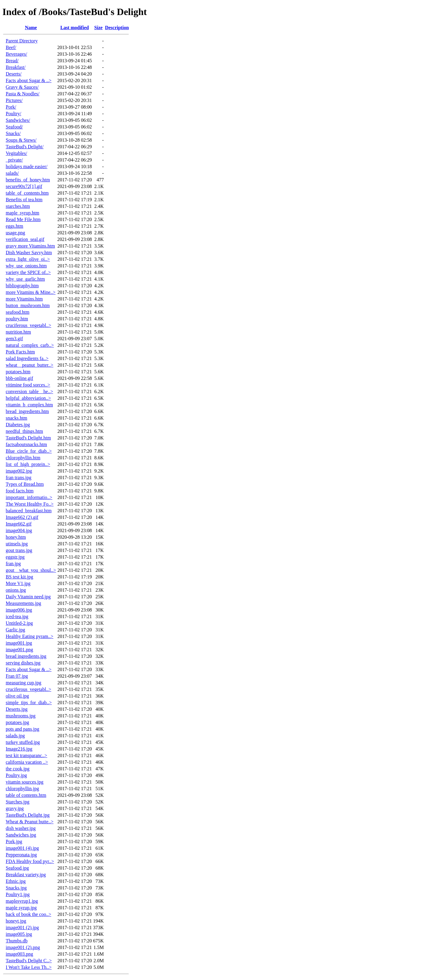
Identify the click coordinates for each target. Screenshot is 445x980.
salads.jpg (15, 736)
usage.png (15, 233)
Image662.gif (19, 524)
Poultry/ (14, 114)
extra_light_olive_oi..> (28, 259)
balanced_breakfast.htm (29, 511)
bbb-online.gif (19, 378)
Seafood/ (14, 127)
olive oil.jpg (17, 696)
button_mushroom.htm (28, 305)
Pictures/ (14, 100)
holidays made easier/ (27, 166)
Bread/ (12, 61)
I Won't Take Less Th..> (29, 967)
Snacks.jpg (16, 888)
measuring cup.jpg (23, 683)
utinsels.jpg (17, 544)
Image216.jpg (19, 749)
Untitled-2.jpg (19, 623)
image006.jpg (19, 610)
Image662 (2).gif (22, 517)
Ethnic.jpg (16, 881)
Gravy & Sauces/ (22, 87)
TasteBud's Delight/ (25, 147)
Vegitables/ (16, 153)
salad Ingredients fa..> (27, 358)
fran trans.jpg (19, 478)
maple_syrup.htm (23, 213)
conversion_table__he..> (29, 391)
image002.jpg (19, 471)
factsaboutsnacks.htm (26, 444)
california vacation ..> (27, 762)
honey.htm (16, 537)
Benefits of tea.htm (24, 200)
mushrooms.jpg (21, 716)
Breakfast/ (16, 67)
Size (98, 28)
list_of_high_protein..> (28, 464)
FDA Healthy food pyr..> (30, 861)
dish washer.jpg (21, 828)
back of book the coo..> (28, 914)
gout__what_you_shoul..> (31, 570)
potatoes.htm (18, 372)
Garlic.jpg (15, 630)
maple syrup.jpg (21, 908)
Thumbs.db (17, 941)
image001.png (19, 650)
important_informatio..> (29, 497)
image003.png (19, 954)
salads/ (12, 173)
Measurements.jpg (23, 603)
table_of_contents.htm (27, 193)
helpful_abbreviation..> (28, 398)
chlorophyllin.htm (23, 458)
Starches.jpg (18, 802)
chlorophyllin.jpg (22, 789)
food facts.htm (20, 491)
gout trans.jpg (19, 550)
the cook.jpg (18, 769)
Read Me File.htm (23, 219)
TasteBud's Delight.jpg (28, 815)
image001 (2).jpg (22, 928)
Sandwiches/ (18, 120)
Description (117, 28)
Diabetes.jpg (18, 425)
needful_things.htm (24, 431)
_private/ (14, 160)
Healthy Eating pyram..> (29, 636)
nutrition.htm (18, 332)
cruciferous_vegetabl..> (28, 325)
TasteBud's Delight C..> (29, 961)
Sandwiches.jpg (21, 835)
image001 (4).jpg (22, 848)
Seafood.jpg (17, 868)
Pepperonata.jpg (21, 855)
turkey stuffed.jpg (23, 742)
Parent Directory (22, 41)
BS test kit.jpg (19, 577)
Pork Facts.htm (20, 352)
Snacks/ (13, 133)
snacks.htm (17, 418)
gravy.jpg (15, 808)
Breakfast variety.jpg (26, 875)
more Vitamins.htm (24, 299)
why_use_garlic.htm (25, 279)
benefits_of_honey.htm (28, 180)
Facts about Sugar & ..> (29, 80)
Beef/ (11, 47)
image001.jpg (19, 643)
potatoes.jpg (17, 722)
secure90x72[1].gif (24, 186)
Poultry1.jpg (18, 894)
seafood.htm (18, 312)
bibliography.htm (22, 286)
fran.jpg (13, 564)
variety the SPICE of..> (28, 272)
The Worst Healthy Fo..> (30, 504)
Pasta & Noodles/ (23, 94)
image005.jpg (19, 934)
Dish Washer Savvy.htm (29, 253)
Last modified (74, 28)
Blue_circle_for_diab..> (29, 451)
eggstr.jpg (15, 557)
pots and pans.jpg (23, 729)
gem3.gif (14, 339)
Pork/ (11, 107)
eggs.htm (14, 226)
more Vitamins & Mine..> (31, 292)
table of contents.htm (26, 795)
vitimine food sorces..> (28, 385)
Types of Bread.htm (25, 484)
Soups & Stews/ (21, 140)
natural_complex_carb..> (30, 345)
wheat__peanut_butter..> (29, 365)
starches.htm (18, 206)
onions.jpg (16, 590)
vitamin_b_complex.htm (29, 405)
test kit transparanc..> (26, 755)
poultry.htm (17, 319)
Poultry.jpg (16, 775)
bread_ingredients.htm (27, 411)
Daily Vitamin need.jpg (28, 597)
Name (31, 28)
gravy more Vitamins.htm (30, 246)
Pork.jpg (14, 841)
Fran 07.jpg (17, 676)
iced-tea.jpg (17, 616)
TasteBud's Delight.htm (28, 438)
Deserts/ (14, 74)
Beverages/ (16, 54)
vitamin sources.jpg (25, 782)
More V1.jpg (18, 583)
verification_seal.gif (25, 239)
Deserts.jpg (17, 709)
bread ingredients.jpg (26, 656)
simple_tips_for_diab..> (29, 703)
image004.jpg (19, 530)
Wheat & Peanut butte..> (30, 822)
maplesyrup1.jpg (22, 901)
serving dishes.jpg (23, 663)
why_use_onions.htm (26, 266)
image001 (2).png (23, 947)
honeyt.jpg (16, 921)
